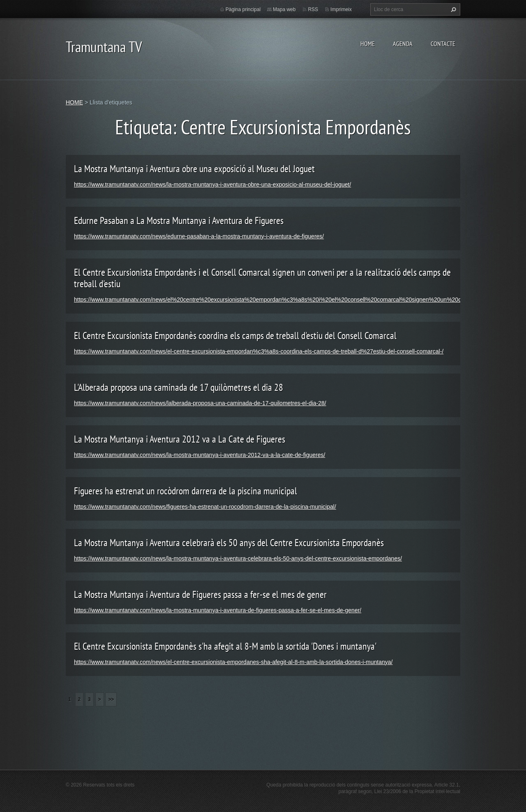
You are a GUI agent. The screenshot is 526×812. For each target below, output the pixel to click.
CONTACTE (443, 44)
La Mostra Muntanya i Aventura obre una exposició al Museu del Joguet (194, 169)
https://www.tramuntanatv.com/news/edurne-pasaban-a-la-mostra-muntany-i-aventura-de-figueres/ (199, 236)
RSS (313, 9)
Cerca (452, 9)
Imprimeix (341, 9)
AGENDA (403, 44)
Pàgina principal (243, 9)
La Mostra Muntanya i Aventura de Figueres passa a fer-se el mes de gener (200, 594)
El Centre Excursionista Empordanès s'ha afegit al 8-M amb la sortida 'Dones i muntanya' (225, 646)
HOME (368, 44)
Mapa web (284, 9)
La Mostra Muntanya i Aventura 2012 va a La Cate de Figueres (180, 439)
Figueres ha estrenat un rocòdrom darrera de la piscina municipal (186, 491)
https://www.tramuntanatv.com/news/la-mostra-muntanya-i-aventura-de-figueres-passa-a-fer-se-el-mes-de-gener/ (218, 610)
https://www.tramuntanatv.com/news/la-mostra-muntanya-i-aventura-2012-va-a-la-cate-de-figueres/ (200, 455)
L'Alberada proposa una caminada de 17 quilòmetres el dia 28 (179, 387)
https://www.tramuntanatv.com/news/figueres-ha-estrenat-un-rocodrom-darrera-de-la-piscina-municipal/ (205, 507)
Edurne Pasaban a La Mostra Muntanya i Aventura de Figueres (179, 220)
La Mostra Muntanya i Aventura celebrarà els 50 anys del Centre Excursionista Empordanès (229, 543)
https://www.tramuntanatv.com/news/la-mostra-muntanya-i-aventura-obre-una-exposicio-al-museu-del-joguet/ (212, 185)
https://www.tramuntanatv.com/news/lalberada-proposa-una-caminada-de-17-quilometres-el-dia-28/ (200, 403)
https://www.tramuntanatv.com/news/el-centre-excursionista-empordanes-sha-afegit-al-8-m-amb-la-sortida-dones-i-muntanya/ (233, 662)
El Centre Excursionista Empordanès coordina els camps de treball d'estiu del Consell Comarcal (235, 336)
